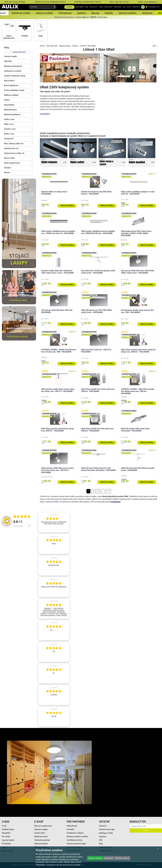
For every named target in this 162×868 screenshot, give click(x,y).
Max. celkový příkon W (14, 144)
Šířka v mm (9, 124)
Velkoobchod (72, 826)
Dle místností (52, 46)
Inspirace (103, 837)
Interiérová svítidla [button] (21, 13)
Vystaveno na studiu (13, 71)
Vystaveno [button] (147, 13)
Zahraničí (103, 826)
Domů (42, 46)
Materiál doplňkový (12, 115)
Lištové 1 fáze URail (88, 46)
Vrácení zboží (40, 833)
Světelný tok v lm (11, 148)
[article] (54, 522)
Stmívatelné (9, 105)
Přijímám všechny (95, 858)
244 (18, 526)
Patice (7, 100)
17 (108, 491)
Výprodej (8, 61)
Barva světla (9, 158)
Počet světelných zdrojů (14, 90)
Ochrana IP (9, 139)
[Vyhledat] (55, 7)
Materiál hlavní (10, 110)
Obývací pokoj (65, 46)
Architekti (70, 829)
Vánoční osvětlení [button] (127, 13)
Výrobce (8, 168)
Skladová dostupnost (13, 66)
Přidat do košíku (67, 206)
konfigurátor (116, 502)
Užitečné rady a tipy (107, 829)
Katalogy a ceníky (106, 833)
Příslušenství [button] (65, 13)
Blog (101, 844)
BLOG (129, 7)
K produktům (45, 114)
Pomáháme (6, 844)
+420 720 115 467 (122, 2)
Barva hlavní (9, 81)
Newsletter (6, 833)
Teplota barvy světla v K (14, 153)
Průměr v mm (10, 129)
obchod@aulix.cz (151, 2)
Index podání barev (12, 163)
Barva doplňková (11, 85)
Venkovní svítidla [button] (44, 13)
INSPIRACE (118, 7)
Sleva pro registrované (43, 826)
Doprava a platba (41, 829)
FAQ (124, 7)
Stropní (75, 46)
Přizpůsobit (109, 858)
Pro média (6, 837)
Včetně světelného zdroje (15, 76)
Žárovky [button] (95, 13)
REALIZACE (109, 7)
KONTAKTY (136, 7)
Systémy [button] (81, 13)
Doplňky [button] (109, 13)
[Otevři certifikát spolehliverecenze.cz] (22, 517)
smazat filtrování (19, 52)
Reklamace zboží (41, 837)
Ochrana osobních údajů (76, 844)
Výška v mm (9, 119)
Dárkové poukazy (41, 844)
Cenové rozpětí (11, 56)
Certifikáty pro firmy (74, 840)
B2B (87, 7)
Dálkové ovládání (11, 95)
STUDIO (69, 7)
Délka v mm (9, 134)
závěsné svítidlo (52, 502)
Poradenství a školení (75, 833)
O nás (4, 826)
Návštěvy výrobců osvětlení (77, 837)
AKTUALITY (93, 7)
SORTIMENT (80, 7)
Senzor (7, 173)
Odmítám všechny (122, 858)
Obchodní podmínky (42, 840)
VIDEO (101, 7)
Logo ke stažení (8, 840)
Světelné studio (8, 829)
